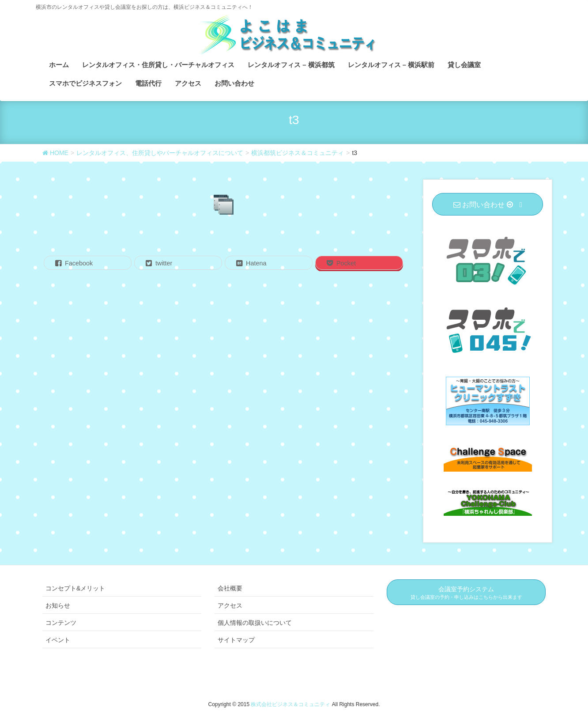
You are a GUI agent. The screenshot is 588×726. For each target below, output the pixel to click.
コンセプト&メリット (75, 588)
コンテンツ (61, 623)
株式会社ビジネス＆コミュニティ (291, 704)
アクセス (230, 605)
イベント (58, 640)
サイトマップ (236, 640)
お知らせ (58, 605)
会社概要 (230, 588)
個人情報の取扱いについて (255, 623)
